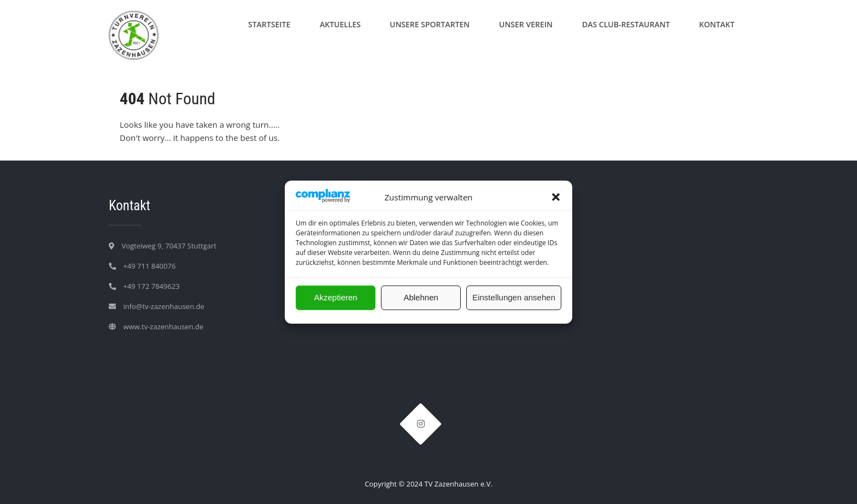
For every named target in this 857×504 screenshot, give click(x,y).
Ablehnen (421, 297)
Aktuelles (340, 24)
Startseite (269, 24)
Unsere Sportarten (430, 24)
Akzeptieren (335, 297)
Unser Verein (526, 24)
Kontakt (717, 24)
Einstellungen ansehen (514, 297)
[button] (556, 197)
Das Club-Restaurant (626, 24)
